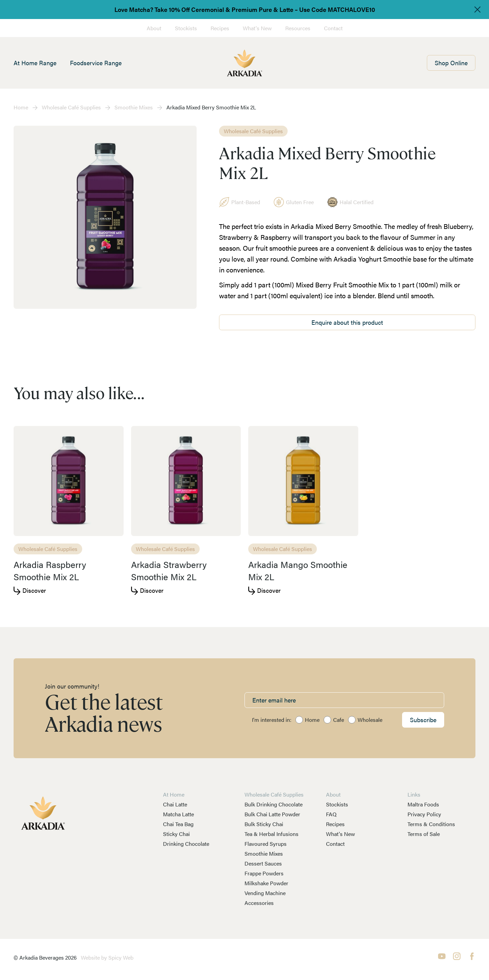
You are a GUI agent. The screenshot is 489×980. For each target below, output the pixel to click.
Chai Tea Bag (178, 824)
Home (21, 107)
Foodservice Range (96, 63)
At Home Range (35, 63)
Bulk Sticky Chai (264, 824)
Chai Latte (175, 804)
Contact (333, 28)
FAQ (331, 814)
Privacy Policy (424, 814)
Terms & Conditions (431, 824)
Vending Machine (265, 893)
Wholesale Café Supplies (71, 107)
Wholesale (370, 720)
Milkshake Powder (266, 883)
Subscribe (423, 720)
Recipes (220, 28)
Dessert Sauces (263, 863)
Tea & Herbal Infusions (271, 834)
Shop (451, 63)
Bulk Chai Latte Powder (272, 814)
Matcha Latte (178, 814)
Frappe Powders (264, 873)
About (154, 28)
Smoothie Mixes (134, 107)
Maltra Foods (423, 804)
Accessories (259, 903)
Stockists (186, 28)
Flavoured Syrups (266, 844)
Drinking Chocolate (186, 844)
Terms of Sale (424, 834)
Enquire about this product (347, 322)
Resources (298, 28)
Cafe (339, 720)
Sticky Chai (176, 834)
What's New (257, 28)
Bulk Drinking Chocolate (274, 804)
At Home (174, 794)
